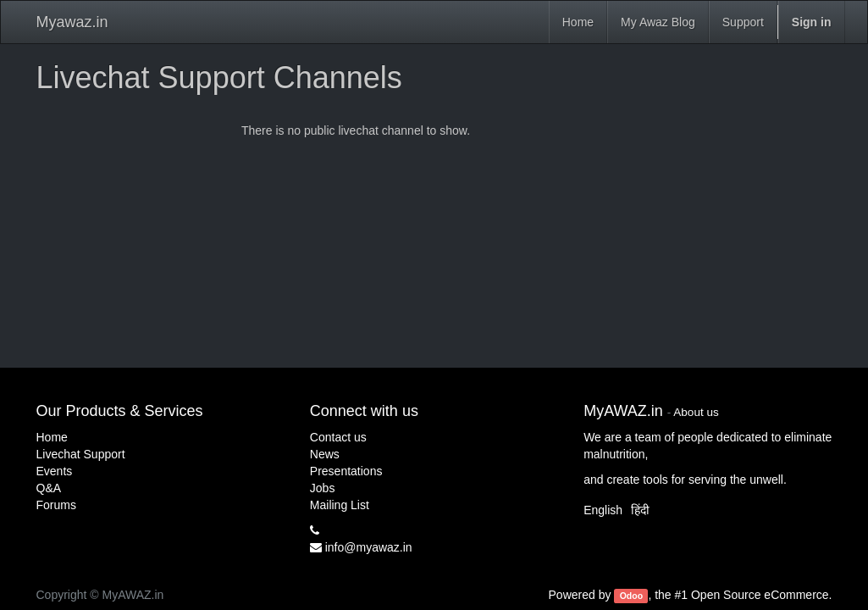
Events (55, 471)
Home (52, 437)
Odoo (631, 596)
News (325, 454)
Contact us (338, 437)
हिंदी (640, 510)
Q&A (49, 488)
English (603, 510)
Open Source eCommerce (760, 595)
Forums (56, 505)
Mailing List (340, 505)
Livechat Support (81, 454)
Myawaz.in (72, 22)
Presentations (346, 471)
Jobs (323, 488)
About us (696, 412)
